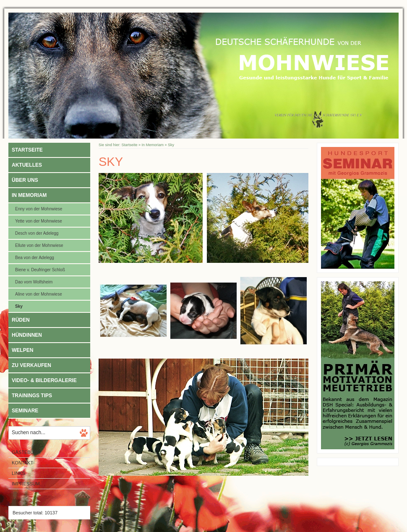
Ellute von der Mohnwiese (39, 245)
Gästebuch (26, 452)
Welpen (22, 350)
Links (18, 473)
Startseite (27, 150)
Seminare (25, 411)
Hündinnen (27, 335)
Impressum (26, 484)
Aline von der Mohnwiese (39, 294)
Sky (19, 306)
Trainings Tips (32, 396)
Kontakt (22, 463)
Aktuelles (27, 165)
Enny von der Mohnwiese (39, 209)
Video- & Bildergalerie (44, 380)
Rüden (21, 320)
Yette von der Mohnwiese (39, 221)
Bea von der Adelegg (35, 258)
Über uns (25, 180)
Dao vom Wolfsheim (34, 282)
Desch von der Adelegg (37, 233)
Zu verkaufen (31, 365)
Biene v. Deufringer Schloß (40, 270)
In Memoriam (29, 195)
